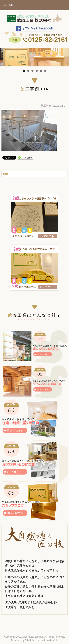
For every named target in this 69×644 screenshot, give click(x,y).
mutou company (36, 637)
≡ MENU (8, 5)
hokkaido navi (44, 640)
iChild (56, 640)
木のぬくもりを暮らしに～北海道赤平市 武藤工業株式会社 (34, 20)
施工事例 (46, 106)
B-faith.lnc (30, 640)
